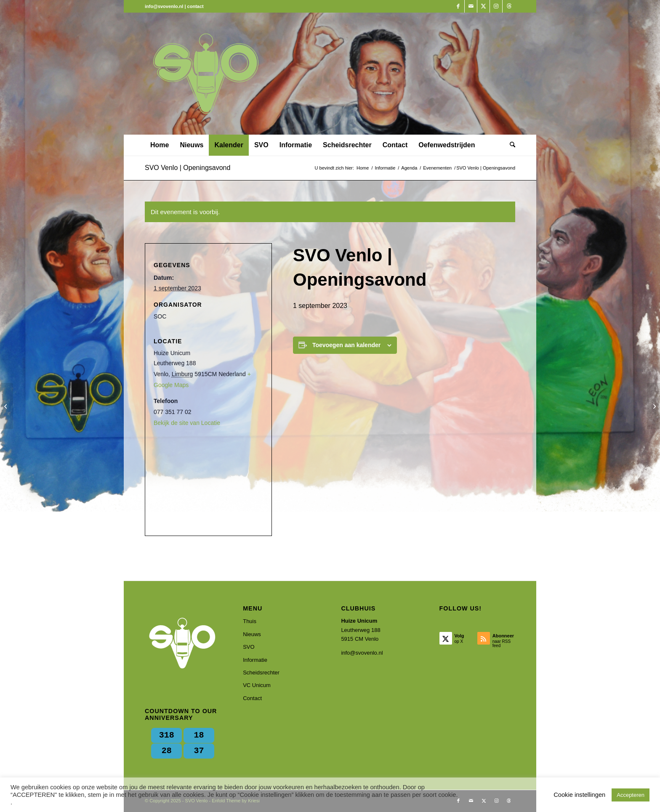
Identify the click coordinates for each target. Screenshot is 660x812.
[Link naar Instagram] (496, 6)
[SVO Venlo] (206, 74)
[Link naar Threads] (509, 6)
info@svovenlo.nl (362, 653)
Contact (252, 698)
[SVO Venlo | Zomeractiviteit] (7, 406)
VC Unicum (257, 685)
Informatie (255, 660)
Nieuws (252, 634)
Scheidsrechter (261, 673)
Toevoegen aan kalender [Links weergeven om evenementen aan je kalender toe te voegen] (346, 345)
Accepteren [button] (631, 795)
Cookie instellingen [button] (579, 795)
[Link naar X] (483, 6)
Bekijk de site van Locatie (187, 423)
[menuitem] (160, 145)
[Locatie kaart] (208, 480)
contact (196, 6)
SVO (249, 647)
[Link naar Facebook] (458, 6)
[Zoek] (510, 145)
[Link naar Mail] (471, 6)
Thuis (250, 621)
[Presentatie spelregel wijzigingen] (653, 406)
